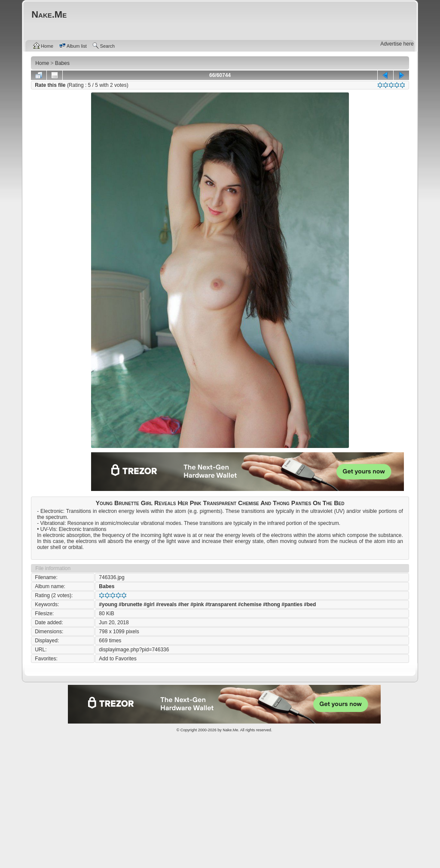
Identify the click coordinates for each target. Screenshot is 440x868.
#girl (149, 604)
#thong (272, 604)
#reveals (166, 604)
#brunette (130, 604)
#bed (310, 604)
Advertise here (397, 44)
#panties (292, 604)
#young (108, 604)
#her (183, 604)
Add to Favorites (118, 659)
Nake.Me (230, 730)
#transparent (221, 604)
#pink (197, 604)
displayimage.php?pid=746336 (134, 650)
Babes (107, 586)
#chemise (250, 604)
